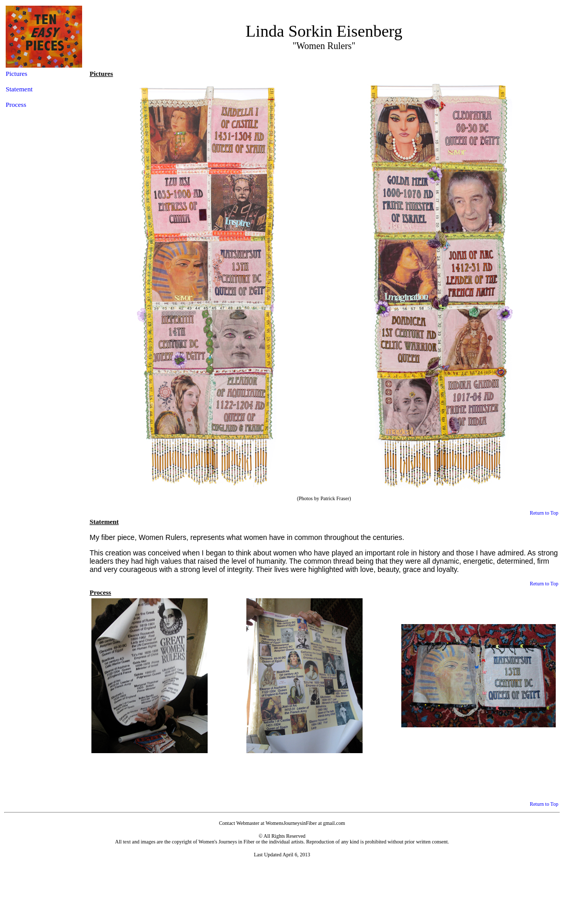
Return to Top (544, 513)
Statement (19, 89)
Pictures (17, 74)
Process (16, 105)
